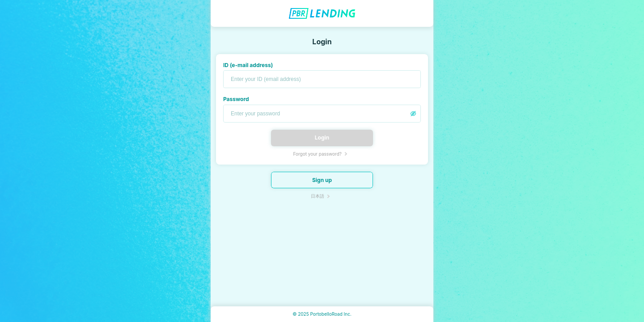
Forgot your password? (317, 154)
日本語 (318, 196)
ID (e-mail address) (248, 65)
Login (322, 138)
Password (236, 99)
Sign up (322, 180)
